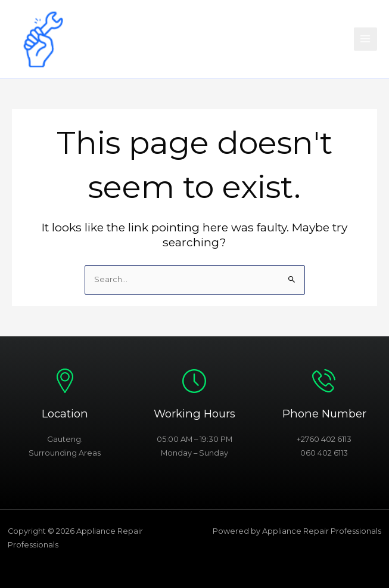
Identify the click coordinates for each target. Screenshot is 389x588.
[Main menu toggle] (365, 39)
